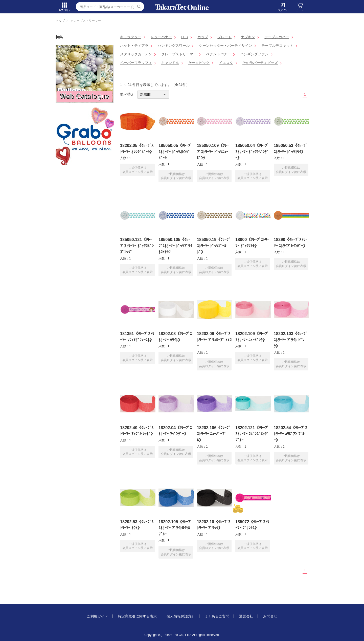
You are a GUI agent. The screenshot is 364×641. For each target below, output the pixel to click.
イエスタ (226, 63)
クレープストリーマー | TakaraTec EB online (182, 7)
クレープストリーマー (179, 54)
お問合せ (270, 616)
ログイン (283, 10)
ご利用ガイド (97, 616)
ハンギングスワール (174, 46)
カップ (203, 37)
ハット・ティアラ (134, 46)
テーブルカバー (277, 37)
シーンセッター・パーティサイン (225, 46)
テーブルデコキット (277, 46)
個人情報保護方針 (181, 616)
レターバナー (161, 37)
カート (300, 10)
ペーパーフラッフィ (136, 63)
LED (185, 37)
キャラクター (131, 37)
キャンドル (170, 63)
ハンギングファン (254, 54)
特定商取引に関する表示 (137, 616)
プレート (224, 37)
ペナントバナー (218, 54)
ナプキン (248, 37)
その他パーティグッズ (260, 63)
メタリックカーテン (136, 54)
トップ (60, 21)
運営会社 (246, 616)
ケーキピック (199, 63)
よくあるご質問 (217, 616)
